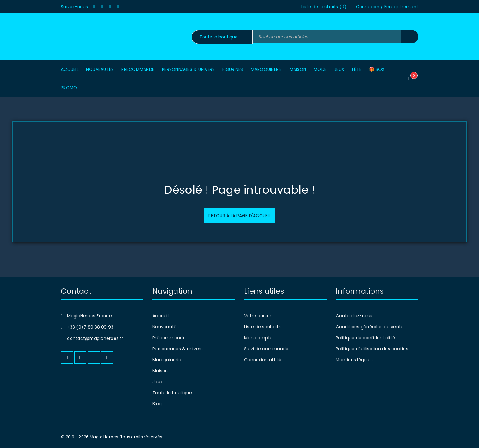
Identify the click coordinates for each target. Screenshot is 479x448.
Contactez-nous (354, 316)
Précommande (169, 338)
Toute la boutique (172, 393)
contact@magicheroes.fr (95, 338)
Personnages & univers (177, 349)
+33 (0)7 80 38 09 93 (90, 327)
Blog (157, 404)
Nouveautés (166, 327)
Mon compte (258, 338)
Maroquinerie (167, 360)
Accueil (161, 316)
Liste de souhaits (262, 327)
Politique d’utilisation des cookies (372, 349)
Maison (160, 371)
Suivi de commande (266, 349)
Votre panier (258, 316)
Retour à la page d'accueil (239, 216)
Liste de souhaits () (324, 7)
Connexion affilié (263, 360)
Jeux (157, 382)
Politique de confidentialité (365, 338)
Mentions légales (354, 360)
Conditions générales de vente (370, 327)
